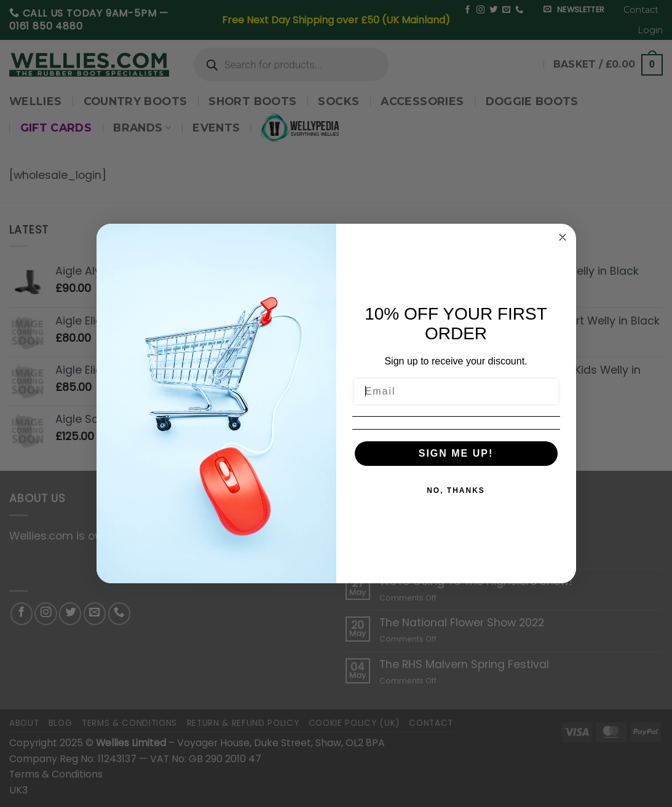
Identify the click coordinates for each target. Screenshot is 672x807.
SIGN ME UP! (456, 453)
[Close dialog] (563, 237)
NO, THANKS (456, 490)
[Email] (456, 392)
